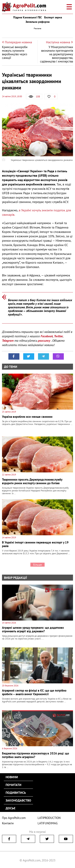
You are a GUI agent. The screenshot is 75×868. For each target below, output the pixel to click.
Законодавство (18, 800)
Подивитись (16, 793)
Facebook (47, 336)
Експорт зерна (53, 17)
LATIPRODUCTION (49, 818)
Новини (12, 777)
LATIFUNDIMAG (48, 823)
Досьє (10, 808)
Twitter (58, 336)
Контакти (8, 823)
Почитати (13, 785)
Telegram (8, 340)
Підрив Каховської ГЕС (27, 17)
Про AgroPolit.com (14, 818)
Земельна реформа (38, 22)
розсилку (44, 340)
